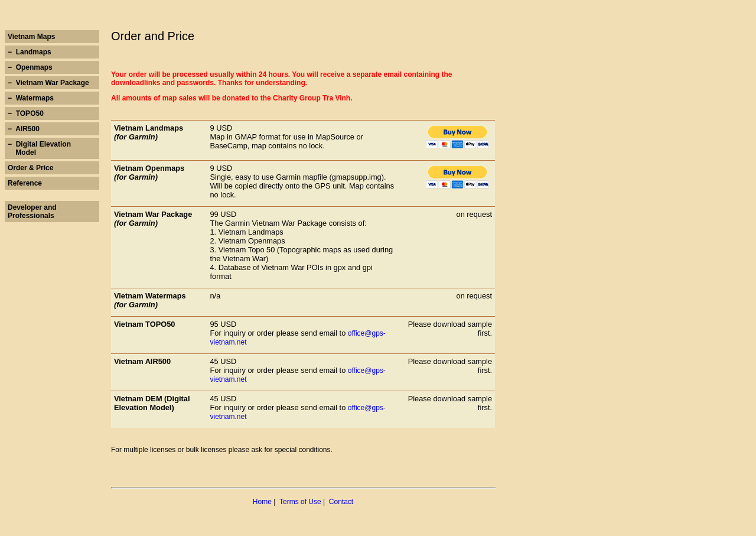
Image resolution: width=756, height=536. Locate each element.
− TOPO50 (26, 113)
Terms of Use (300, 502)
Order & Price (30, 168)
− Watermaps (31, 98)
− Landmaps (30, 52)
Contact (341, 502)
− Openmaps (30, 67)
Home (262, 502)
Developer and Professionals (32, 212)
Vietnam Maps (31, 37)
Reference (25, 183)
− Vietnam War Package (48, 83)
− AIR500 (24, 129)
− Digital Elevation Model (39, 148)
